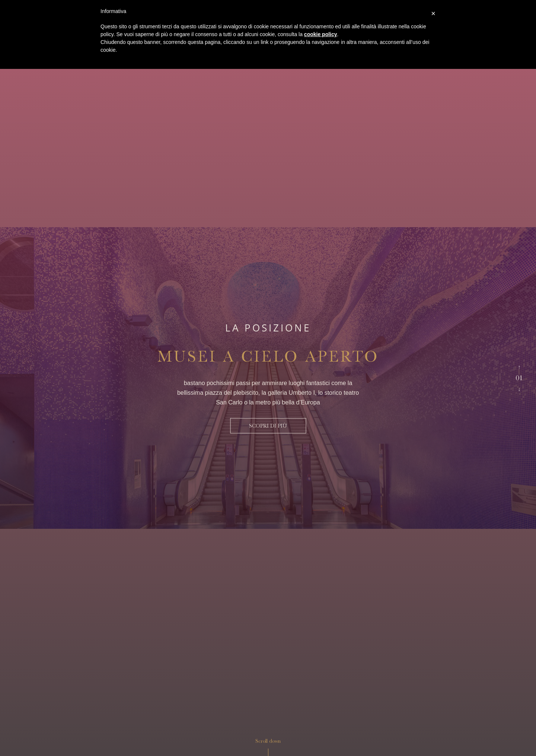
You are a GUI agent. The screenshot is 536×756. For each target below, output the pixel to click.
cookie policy (321, 34)
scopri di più (268, 426)
